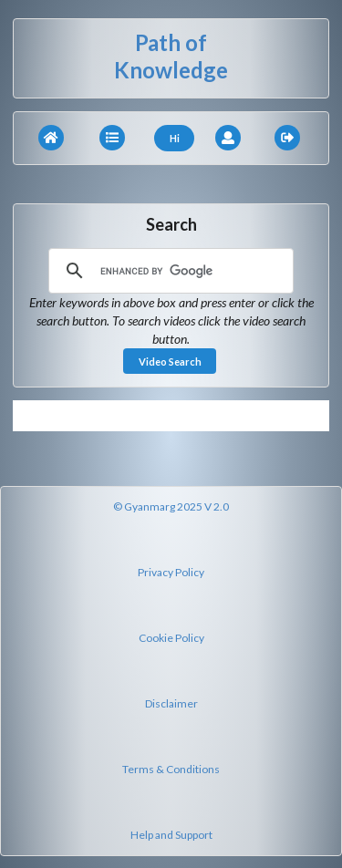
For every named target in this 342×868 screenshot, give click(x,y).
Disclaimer (171, 703)
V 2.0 (217, 506)
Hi (175, 138)
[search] (168, 271)
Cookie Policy (171, 638)
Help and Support (171, 835)
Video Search (170, 362)
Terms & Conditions (171, 769)
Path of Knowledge (171, 57)
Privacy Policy (171, 572)
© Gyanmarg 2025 (158, 506)
